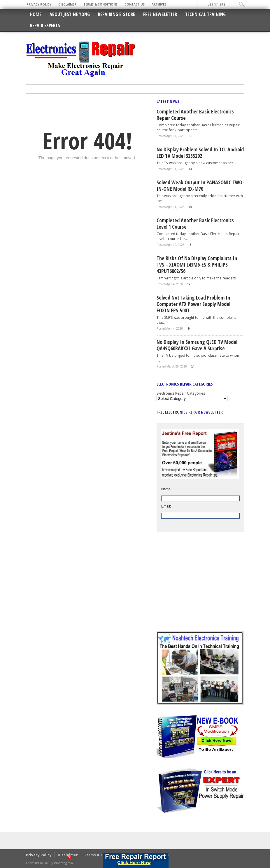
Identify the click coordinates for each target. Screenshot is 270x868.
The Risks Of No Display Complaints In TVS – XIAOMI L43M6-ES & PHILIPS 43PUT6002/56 (197, 265)
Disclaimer (67, 4)
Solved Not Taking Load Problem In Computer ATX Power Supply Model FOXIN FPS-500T (193, 304)
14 (193, 366)
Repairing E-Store (116, 14)
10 (191, 207)
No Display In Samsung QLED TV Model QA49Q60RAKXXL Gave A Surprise (197, 345)
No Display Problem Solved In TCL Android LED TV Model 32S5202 (200, 153)
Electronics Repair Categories (181, 393)
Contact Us (135, 4)
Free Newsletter (160, 14)
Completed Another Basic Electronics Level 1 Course (195, 223)
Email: (166, 506)
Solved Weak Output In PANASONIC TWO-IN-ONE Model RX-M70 (200, 185)
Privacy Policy (39, 4)
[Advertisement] (200, 586)
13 (191, 169)
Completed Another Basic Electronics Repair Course (195, 115)
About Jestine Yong (70, 14)
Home (36, 14)
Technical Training (205, 14)
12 (189, 284)
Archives (159, 4)
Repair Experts (45, 25)
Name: (166, 489)
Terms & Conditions (100, 4)
